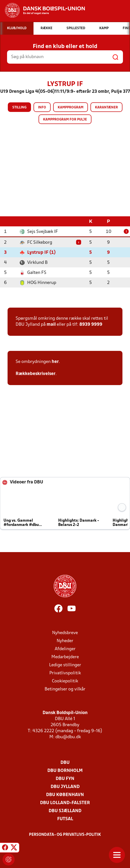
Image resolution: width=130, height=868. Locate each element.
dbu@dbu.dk (68, 737)
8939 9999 (91, 324)
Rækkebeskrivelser (36, 374)
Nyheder (65, 641)
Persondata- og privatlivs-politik (65, 835)
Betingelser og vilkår (65, 689)
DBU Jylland (65, 787)
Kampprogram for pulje (65, 120)
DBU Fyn (65, 779)
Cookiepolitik (65, 681)
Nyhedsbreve (65, 633)
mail (51, 324)
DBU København (65, 795)
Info (42, 108)
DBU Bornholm (65, 771)
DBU (65, 762)
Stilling (19, 108)
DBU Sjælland (65, 811)
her (55, 362)
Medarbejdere (65, 657)
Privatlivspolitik (65, 673)
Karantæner (106, 108)
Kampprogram (71, 108)
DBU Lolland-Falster (65, 803)
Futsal (65, 819)
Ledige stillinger (65, 665)
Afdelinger (65, 649)
